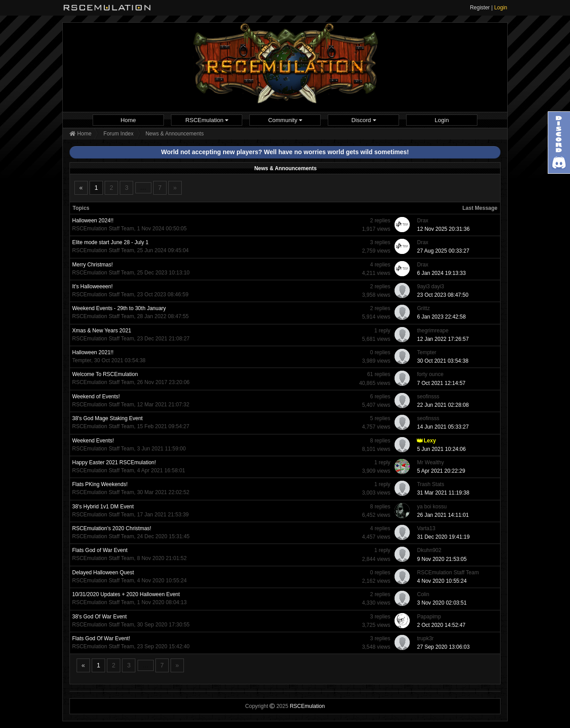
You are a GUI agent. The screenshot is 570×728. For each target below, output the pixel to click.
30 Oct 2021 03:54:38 (442, 361)
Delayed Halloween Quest (103, 573)
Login (501, 8)
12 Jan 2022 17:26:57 (443, 339)
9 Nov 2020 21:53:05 (442, 559)
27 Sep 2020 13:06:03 (443, 647)
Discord (364, 120)
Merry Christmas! (92, 265)
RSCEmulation (207, 120)
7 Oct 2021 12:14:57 (441, 383)
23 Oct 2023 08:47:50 (442, 295)
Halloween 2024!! (93, 221)
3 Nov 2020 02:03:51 (442, 603)
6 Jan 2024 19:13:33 (441, 273)
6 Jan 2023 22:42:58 (441, 317)
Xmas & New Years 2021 (102, 331)
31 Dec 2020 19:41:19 (443, 537)
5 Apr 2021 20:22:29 (441, 471)
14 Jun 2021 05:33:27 (443, 427)
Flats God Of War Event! (101, 638)
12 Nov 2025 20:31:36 (443, 229)
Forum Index (118, 134)
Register (480, 8)
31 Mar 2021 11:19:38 (443, 493)
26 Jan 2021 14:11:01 (443, 515)
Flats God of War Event (100, 550)
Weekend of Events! (96, 397)
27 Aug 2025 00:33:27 (443, 251)
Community (285, 120)
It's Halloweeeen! (92, 286)
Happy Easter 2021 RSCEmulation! (114, 462)
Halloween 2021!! (93, 352)
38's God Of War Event (100, 617)
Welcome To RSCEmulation (105, 374)
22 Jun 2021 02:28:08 (443, 405)
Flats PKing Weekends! (100, 484)
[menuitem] (128, 120)
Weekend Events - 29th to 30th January (119, 308)
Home (128, 120)
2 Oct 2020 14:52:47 (441, 625)
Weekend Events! (93, 441)
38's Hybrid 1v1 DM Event (103, 507)
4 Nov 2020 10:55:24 (442, 581)
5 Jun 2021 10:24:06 (441, 449)
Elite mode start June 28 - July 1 (110, 242)
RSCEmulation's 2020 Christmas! (112, 528)
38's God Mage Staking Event (107, 418)
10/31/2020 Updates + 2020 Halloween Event (126, 594)
